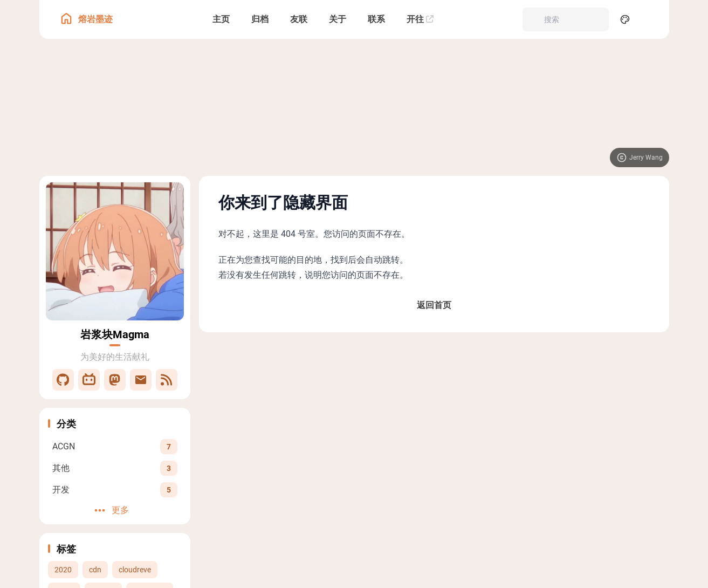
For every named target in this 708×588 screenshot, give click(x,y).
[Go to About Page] (115, 251)
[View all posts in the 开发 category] (115, 490)
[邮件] (141, 380)
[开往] (420, 19)
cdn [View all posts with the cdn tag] (95, 570)
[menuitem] (649, 19)
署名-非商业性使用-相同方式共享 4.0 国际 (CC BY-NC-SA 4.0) (488, 381)
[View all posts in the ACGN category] (115, 446)
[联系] (376, 19)
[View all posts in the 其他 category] (115, 468)
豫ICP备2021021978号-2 (378, 435)
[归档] (260, 19)
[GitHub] (63, 380)
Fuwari (454, 425)
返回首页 (434, 305)
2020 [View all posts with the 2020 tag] (63, 570)
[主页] (221, 19)
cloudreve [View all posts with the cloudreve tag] (135, 570)
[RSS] (167, 380)
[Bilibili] (89, 380)
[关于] (338, 19)
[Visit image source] (640, 158)
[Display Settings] (625, 19)
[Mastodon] (115, 380)
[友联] (299, 19)
